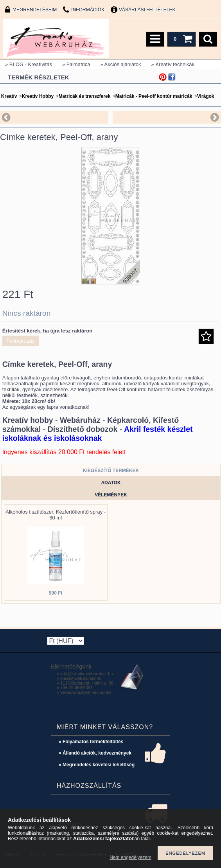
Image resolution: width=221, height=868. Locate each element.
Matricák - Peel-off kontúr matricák (154, 96)
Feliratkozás (21, 341)
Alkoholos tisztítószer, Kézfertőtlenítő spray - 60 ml (56, 515)
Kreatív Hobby (38, 96)
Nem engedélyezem (130, 857)
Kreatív (9, 96)
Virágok (206, 96)
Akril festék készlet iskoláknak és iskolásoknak (98, 434)
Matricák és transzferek (85, 96)
